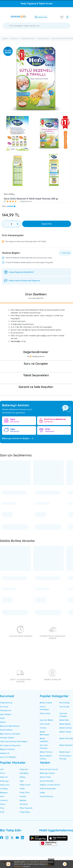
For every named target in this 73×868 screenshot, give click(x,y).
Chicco (3, 804)
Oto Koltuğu (65, 703)
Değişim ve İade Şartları (50, 785)
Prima (2, 773)
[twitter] (12, 838)
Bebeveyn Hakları (47, 773)
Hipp (22, 781)
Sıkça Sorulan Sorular (49, 769)
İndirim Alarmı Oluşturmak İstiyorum (24, 281)
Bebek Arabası (46, 703)
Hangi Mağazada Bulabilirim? (21, 272)
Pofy (2, 808)
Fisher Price (25, 793)
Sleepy (23, 777)
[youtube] (17, 838)
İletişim (3, 722)
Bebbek (23, 800)
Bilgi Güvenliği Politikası (10, 726)
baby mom (5, 785)
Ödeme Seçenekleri (48, 789)
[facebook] (2, 838)
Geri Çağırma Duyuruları (10, 745)
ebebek (10, 206)
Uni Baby (4, 789)
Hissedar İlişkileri (7, 738)
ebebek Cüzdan (41, 17)
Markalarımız (6, 710)
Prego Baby (25, 812)
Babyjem (4, 793)
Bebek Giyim (65, 752)
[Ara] (36, 26)
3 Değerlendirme (26, 201)
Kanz (2, 796)
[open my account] (67, 17)
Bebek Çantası (66, 728)
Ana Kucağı (64, 707)
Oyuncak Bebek (46, 720)
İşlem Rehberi (6, 714)
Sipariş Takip (45, 777)
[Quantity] (11, 224)
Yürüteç (43, 728)
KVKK (2, 718)
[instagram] (7, 838)
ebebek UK (5, 753)
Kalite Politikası (6, 730)
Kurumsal (4, 707)
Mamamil (24, 804)
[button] (8, 201)
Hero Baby (9, 194)
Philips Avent (25, 785)
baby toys (4, 781)
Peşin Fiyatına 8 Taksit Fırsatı (37, 4)
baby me (4, 777)
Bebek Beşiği (65, 724)
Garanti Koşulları (47, 781)
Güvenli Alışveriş (47, 796)
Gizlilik (42, 793)
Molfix (22, 789)
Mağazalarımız (6, 703)
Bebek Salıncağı (66, 738)
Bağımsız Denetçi (7, 749)
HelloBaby (24, 773)
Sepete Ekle (47, 224)
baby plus (24, 769)
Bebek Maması (46, 752)
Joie (2, 769)
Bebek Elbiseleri (66, 745)
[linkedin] (22, 838)
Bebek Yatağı (65, 732)
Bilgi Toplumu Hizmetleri (10, 734)
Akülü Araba (45, 713)
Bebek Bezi (64, 720)
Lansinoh (4, 800)
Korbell (23, 796)
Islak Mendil (45, 724)
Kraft (2, 812)
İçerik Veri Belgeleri (8, 757)
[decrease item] (5, 224)
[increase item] (18, 224)
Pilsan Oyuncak (26, 808)
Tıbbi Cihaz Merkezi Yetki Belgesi (14, 741)
